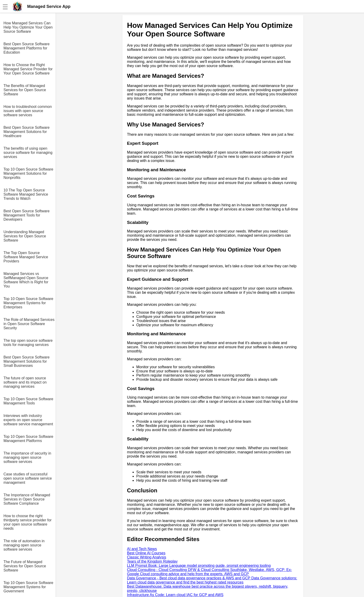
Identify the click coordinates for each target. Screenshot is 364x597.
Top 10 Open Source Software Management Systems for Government (28, 587)
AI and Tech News (142, 549)
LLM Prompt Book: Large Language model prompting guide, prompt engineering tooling (199, 566)
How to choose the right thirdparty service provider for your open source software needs (28, 522)
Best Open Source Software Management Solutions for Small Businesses (26, 361)
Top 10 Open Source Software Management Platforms (28, 439)
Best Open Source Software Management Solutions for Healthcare (26, 132)
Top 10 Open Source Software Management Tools (28, 401)
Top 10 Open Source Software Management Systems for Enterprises (28, 303)
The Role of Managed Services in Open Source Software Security (29, 324)
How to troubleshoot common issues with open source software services (28, 111)
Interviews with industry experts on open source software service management (28, 420)
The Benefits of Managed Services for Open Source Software (25, 90)
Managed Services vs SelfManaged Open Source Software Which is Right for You (26, 280)
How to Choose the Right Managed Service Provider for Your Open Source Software (28, 69)
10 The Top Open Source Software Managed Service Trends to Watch (26, 194)
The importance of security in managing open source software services (27, 457)
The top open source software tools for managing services (28, 343)
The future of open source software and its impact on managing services (25, 382)
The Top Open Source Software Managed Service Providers (26, 257)
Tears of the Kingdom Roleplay (152, 561)
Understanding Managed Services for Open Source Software (25, 236)
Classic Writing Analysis (147, 557)
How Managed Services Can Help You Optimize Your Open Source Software (28, 27)
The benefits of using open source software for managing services (28, 153)
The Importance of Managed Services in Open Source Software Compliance (27, 499)
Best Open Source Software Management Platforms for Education (26, 48)
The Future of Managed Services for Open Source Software (25, 566)
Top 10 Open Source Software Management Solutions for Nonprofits (28, 173)
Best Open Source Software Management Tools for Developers (26, 215)
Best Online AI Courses (146, 553)
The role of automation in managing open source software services (24, 545)
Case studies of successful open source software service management (28, 478)
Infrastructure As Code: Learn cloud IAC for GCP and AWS (175, 595)
